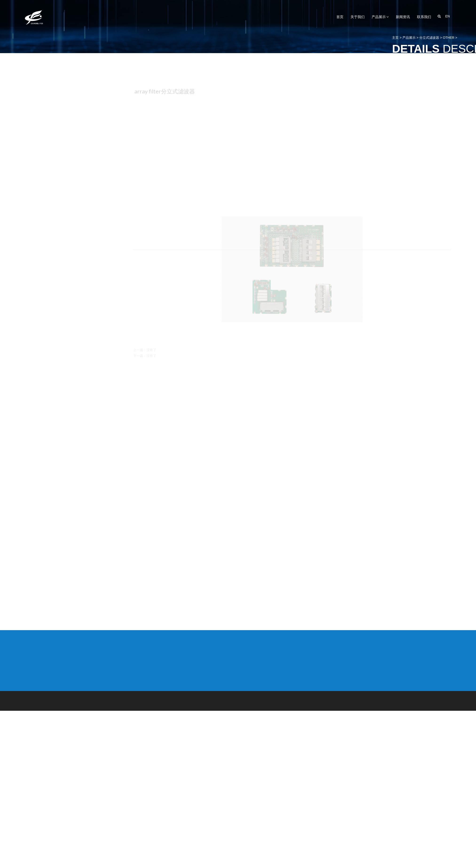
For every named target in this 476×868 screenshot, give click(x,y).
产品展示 (380, 17)
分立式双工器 (48, 493)
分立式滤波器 (48, 537)
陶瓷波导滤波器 (50, 769)
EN (447, 16)
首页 (340, 17)
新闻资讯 (403, 17)
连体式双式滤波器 (52, 729)
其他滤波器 (47, 823)
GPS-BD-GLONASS (53, 752)
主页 (453, 38)
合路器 (43, 793)
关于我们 (358, 17)
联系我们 (424, 17)
